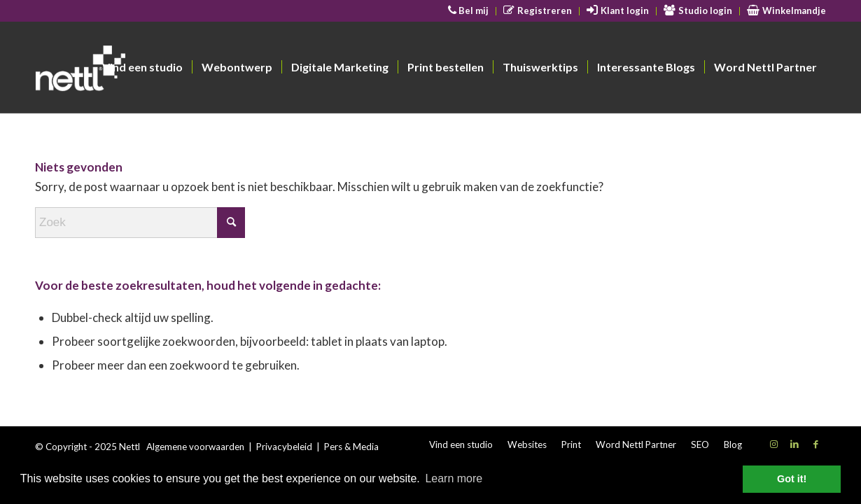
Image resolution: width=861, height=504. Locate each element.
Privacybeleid (284, 447)
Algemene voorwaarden (195, 447)
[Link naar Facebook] (815, 444)
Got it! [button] (792, 479)
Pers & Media (351, 447)
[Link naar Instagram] (773, 444)
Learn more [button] (454, 478)
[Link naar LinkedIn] (794, 444)
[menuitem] (469, 11)
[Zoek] (140, 223)
